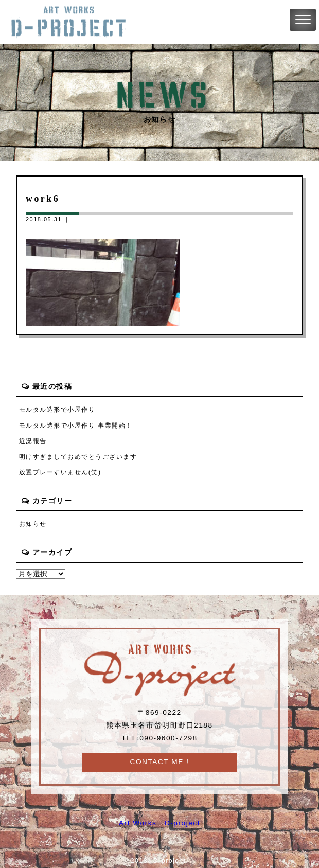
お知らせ (33, 524)
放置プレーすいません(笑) (60, 472)
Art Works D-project (159, 823)
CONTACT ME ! (160, 762)
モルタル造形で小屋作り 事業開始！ (76, 426)
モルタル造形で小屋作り (57, 410)
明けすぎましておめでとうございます (78, 457)
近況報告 (33, 441)
